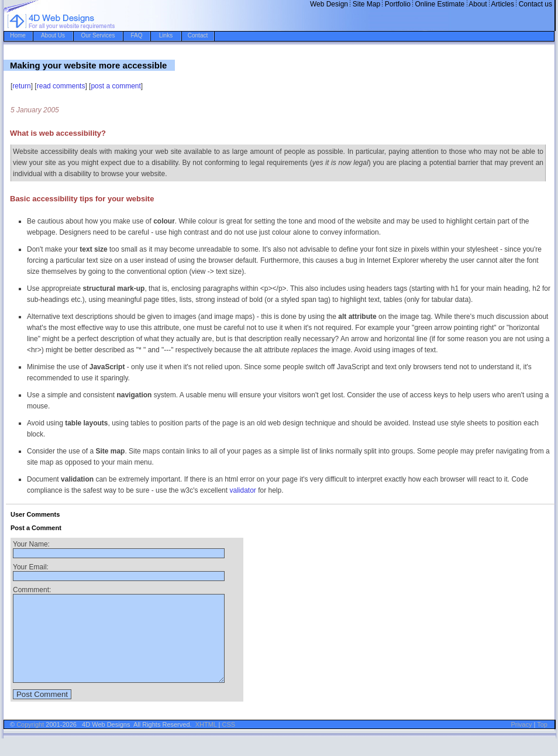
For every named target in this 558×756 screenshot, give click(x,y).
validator (242, 490)
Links (166, 35)
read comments (61, 86)
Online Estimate (440, 4)
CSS (229, 742)
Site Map (366, 4)
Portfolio (398, 4)
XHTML (206, 742)
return (21, 86)
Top (542, 742)
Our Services (98, 35)
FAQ (136, 35)
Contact (198, 35)
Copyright (30, 742)
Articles (503, 4)
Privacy (521, 742)
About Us (53, 35)
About (478, 4)
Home (18, 35)
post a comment (116, 86)
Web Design (329, 4)
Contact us (535, 4)
